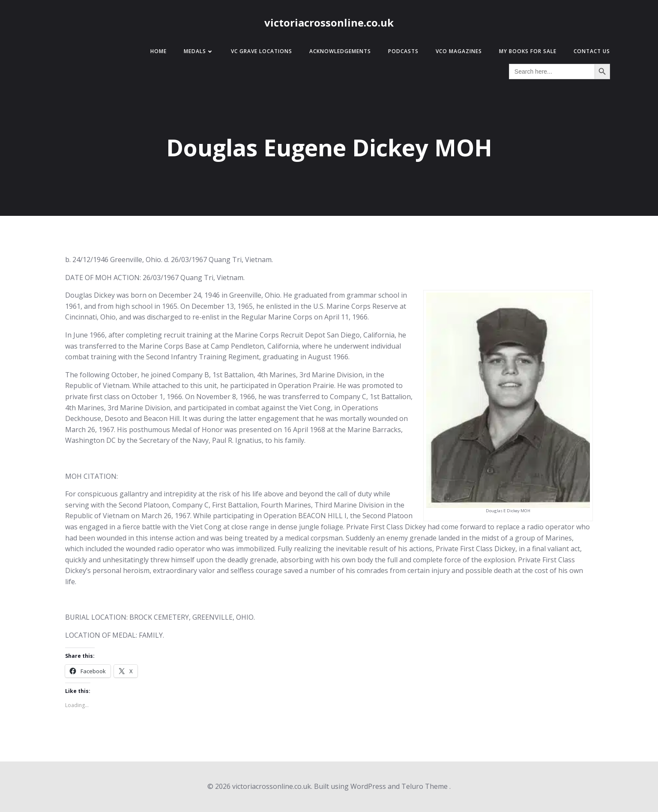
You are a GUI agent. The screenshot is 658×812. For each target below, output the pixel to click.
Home (159, 51)
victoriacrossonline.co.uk (329, 22)
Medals (199, 51)
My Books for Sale (528, 51)
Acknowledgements (340, 51)
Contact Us (592, 51)
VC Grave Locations (262, 51)
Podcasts (403, 51)
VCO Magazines (459, 51)
